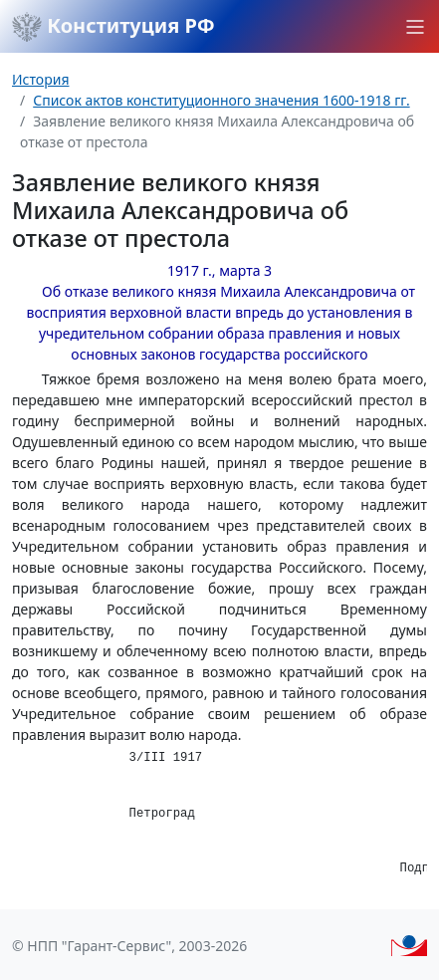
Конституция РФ (113, 27)
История (40, 79)
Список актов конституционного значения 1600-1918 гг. (221, 100)
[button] (415, 27)
